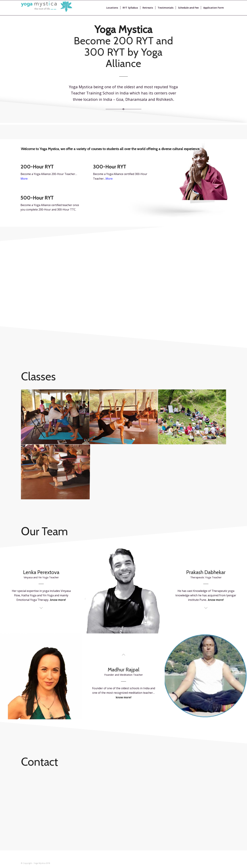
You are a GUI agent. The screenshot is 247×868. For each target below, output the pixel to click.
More (111, 179)
